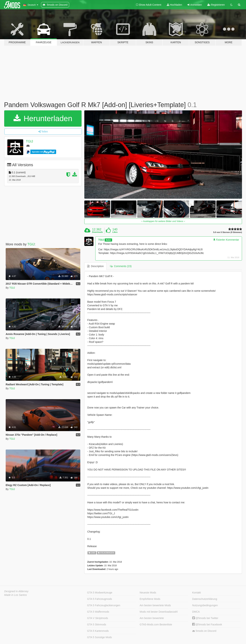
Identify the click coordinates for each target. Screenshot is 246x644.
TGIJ (30, 141)
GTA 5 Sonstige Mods (99, 637)
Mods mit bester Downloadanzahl (159, 612)
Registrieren (216, 5)
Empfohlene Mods (150, 599)
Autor (108, 240)
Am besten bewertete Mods (155, 605)
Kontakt (197, 593)
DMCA (196, 612)
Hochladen (174, 5)
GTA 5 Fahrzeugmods (99, 599)
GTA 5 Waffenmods (98, 612)
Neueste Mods (148, 593)
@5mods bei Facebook (207, 624)
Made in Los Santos (16, 595)
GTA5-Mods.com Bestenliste (156, 624)
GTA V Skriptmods (97, 618)
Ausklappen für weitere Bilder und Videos (163, 221)
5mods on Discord (204, 631)
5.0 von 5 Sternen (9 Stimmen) (228, 232)
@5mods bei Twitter (205, 618)
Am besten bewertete (152, 618)
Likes (115, 232)
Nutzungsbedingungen (205, 605)
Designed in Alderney (16, 591)
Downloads (98, 232)
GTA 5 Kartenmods (98, 631)
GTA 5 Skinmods (97, 624)
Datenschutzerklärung (205, 599)
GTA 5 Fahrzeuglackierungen (104, 605)
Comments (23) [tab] (121, 266)
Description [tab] (95, 266)
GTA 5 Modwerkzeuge (100, 593)
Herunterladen (43, 118)
